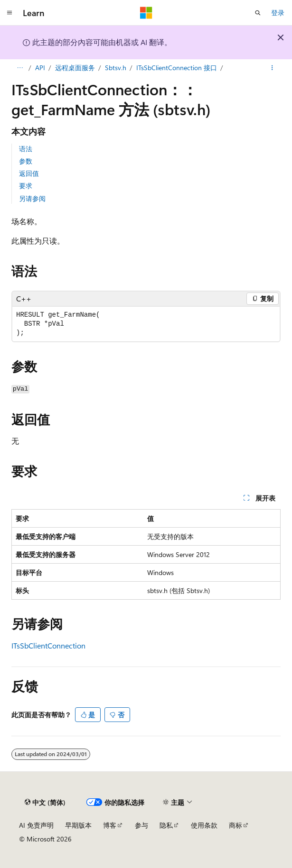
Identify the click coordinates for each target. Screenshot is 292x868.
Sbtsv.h (116, 68)
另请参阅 (32, 198)
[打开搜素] (258, 13)
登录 (278, 13)
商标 (235, 825)
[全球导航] (9, 13)
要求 (26, 186)
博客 (110, 825)
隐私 (166, 825)
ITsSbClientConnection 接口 (177, 68)
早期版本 (78, 825)
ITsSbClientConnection (48, 645)
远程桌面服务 (75, 68)
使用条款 (204, 825)
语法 (26, 149)
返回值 (29, 173)
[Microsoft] (146, 13)
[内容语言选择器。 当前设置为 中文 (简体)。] (45, 802)
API (40, 68)
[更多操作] (272, 68)
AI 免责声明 (36, 825)
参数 (26, 161)
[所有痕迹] (20, 68)
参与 (141, 825)
